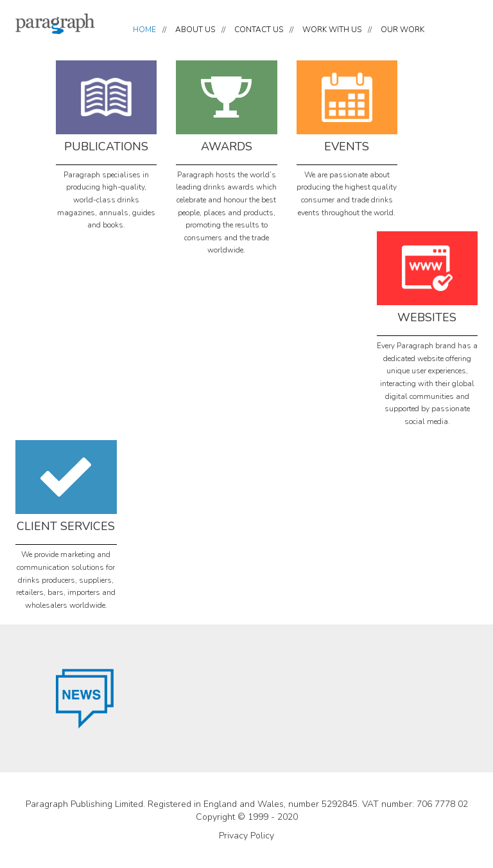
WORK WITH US (332, 30)
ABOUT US (195, 30)
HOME (144, 30)
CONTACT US (259, 30)
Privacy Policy (246, 836)
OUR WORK (402, 30)
